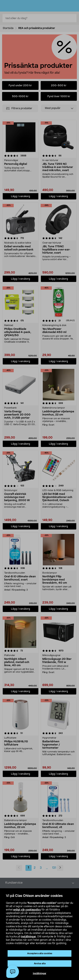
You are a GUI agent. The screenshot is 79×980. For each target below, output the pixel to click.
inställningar (29, 937)
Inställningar (40, 973)
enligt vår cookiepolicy (27, 910)
